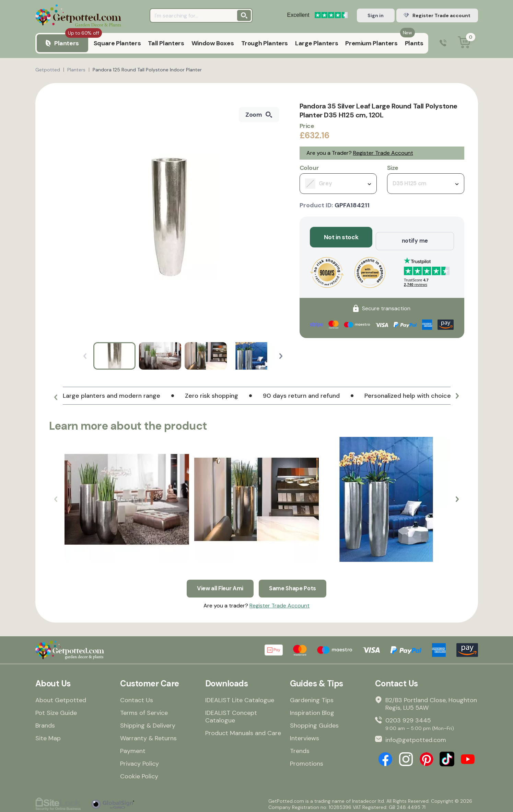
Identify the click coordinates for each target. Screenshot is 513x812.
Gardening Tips (312, 698)
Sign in (376, 15)
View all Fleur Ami (218, 584)
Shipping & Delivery (148, 723)
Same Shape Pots (295, 584)
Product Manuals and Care (243, 731)
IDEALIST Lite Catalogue (240, 698)
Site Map (48, 736)
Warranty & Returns (148, 736)
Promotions (307, 761)
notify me (415, 237)
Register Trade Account (383, 153)
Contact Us (137, 698)
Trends (300, 749)
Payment (133, 749)
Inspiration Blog (312, 710)
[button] (281, 356)
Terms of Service (144, 710)
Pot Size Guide (56, 710)
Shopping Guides (314, 723)
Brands (45, 723)
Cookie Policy (139, 774)
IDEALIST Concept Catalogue (231, 714)
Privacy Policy (139, 761)
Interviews (305, 736)
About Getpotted (61, 698)
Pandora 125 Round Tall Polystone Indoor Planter (147, 70)
